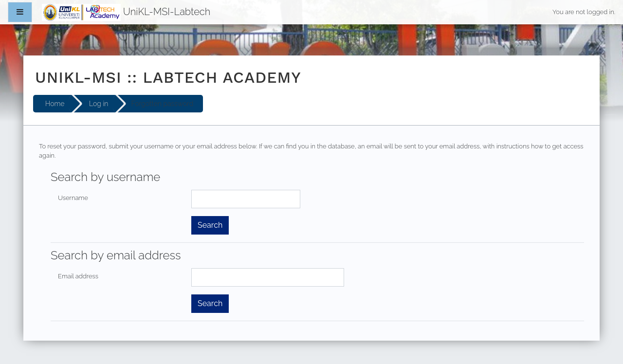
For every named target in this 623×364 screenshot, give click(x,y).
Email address (78, 276)
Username (73, 198)
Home (55, 104)
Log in (99, 104)
